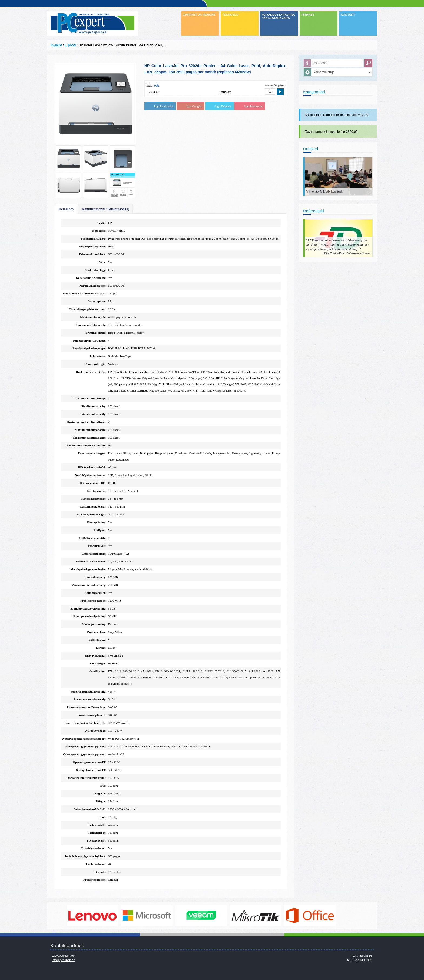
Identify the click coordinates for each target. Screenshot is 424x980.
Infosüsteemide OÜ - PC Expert (92, 24)
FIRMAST (308, 15)
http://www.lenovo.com (123, 915)
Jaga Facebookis (164, 106)
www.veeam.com (232, 915)
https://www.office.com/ (341, 915)
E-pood (70, 45)
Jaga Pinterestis (253, 106)
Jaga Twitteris (223, 106)
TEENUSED (230, 15)
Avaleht (56, 45)
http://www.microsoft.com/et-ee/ (178, 915)
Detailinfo (66, 209)
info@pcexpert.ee (64, 960)
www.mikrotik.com (286, 915)
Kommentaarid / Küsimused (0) (105, 209)
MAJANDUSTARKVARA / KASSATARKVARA (278, 16)
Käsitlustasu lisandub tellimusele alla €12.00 (337, 115)
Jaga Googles (194, 106)
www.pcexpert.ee (63, 956)
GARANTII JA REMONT (199, 15)
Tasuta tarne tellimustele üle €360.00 (331, 132)
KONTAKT (348, 15)
